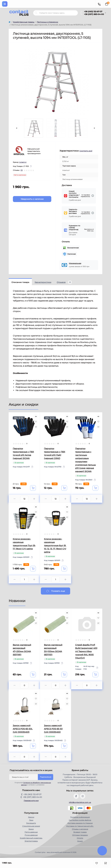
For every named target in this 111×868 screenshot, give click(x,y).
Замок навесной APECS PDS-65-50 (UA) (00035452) (53, 729)
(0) (22, 170)
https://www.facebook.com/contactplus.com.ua (76, 796)
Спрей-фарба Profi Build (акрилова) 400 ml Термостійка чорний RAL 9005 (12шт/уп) (86, 651)
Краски (31, 817)
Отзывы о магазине (80, 829)
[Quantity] (24, 499)
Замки (31, 829)
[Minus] (14, 499)
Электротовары (31, 841)
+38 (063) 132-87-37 (93, 12)
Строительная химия (31, 826)
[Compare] (36, 427)
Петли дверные (31, 832)
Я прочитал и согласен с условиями (32, 784)
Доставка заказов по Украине (80, 823)
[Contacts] (99, 4)
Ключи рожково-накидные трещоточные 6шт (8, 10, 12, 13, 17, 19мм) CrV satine (55, 545)
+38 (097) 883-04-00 (94, 14)
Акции (80, 841)
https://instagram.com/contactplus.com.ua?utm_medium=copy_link (83, 796)
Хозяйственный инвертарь (31, 838)
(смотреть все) (86, 151)
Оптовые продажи (80, 835)
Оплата (80, 838)
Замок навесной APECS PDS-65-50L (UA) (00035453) (23, 729)
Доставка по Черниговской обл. (80, 826)
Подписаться (46, 777)
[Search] (36, 13)
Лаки (31, 820)
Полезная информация (80, 817)
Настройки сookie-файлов (80, 820)
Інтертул (23, 162)
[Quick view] (36, 416)
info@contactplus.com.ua (80, 802)
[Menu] (5, 4)
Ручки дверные (31, 835)
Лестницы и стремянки (47, 22)
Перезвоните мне (31, 801)
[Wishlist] (36, 422)
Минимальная (75, 263)
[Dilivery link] (93, 196)
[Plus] (34, 499)
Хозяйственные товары (24, 22)
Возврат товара (80, 832)
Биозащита (31, 823)
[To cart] (33, 488)
